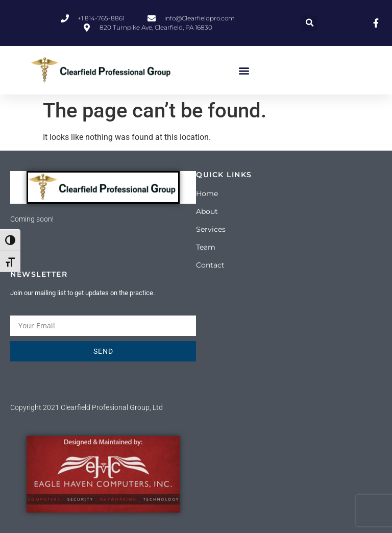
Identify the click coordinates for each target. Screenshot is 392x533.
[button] (310, 23)
